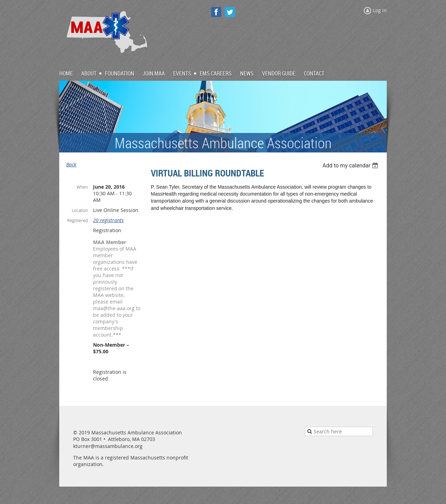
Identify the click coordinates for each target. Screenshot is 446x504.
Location (80, 210)
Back (71, 164)
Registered (78, 220)
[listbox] (351, 166)
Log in (380, 10)
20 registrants (108, 220)
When (82, 187)
